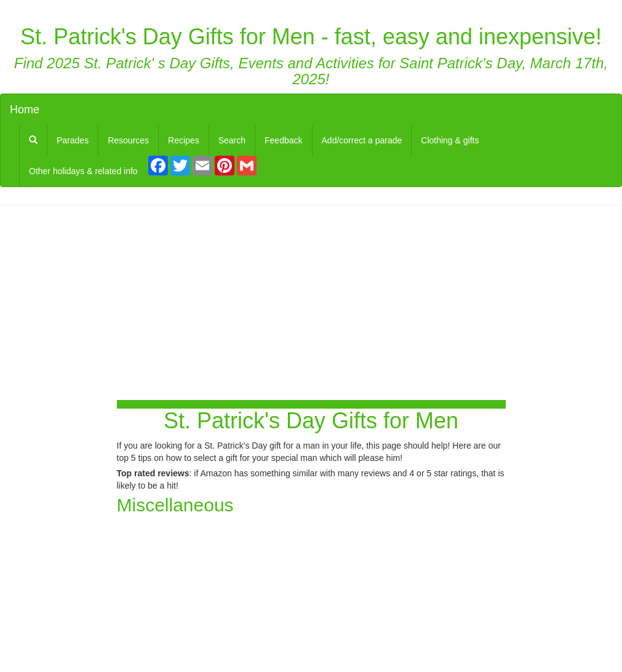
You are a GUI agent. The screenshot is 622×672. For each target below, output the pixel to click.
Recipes (184, 140)
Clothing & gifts (450, 140)
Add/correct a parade (362, 140)
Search (232, 140)
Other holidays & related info (83, 171)
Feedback (283, 140)
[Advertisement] (311, 304)
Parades (73, 140)
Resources (128, 140)
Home (25, 110)
